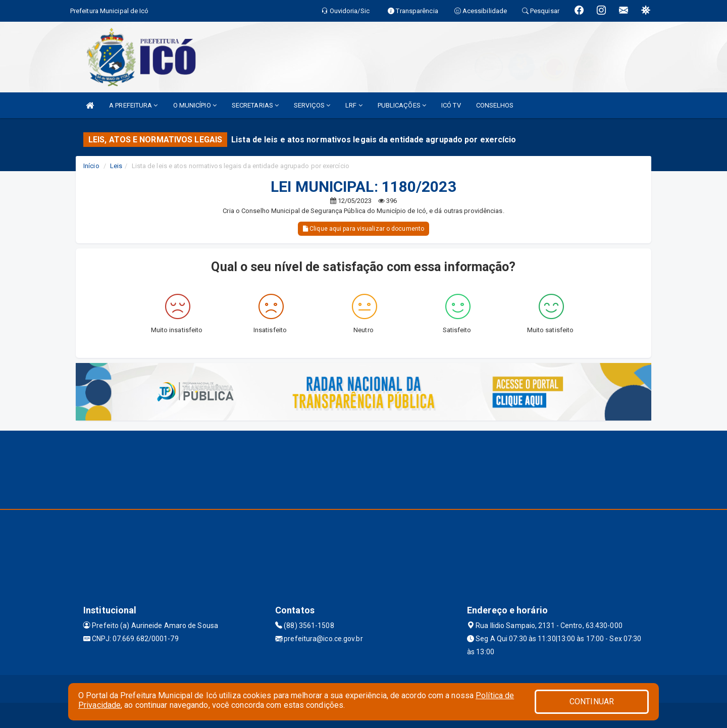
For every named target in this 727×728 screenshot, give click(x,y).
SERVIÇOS (312, 105)
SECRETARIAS (255, 105)
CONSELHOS (495, 105)
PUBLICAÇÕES (402, 105)
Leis (116, 166)
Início (91, 166)
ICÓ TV (451, 105)
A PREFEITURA (133, 105)
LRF (354, 105)
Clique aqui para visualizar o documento (363, 229)
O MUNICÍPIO (195, 105)
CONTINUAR (592, 701)
